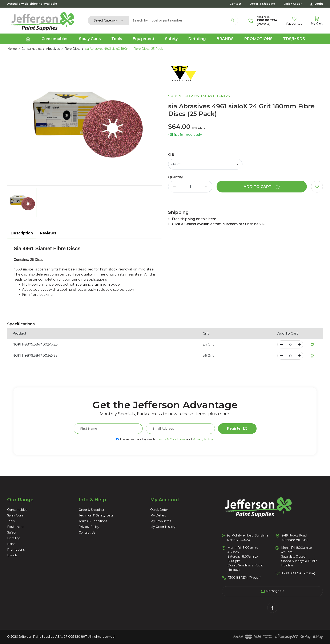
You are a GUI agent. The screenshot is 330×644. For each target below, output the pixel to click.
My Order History (163, 527)
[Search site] (233, 20)
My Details (158, 515)
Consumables (17, 510)
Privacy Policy (203, 439)
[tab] (22, 233)
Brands (225, 39)
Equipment (15, 527)
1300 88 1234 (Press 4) (267, 22)
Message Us (272, 591)
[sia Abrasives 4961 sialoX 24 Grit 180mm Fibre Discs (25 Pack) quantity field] (190, 187)
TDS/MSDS (294, 39)
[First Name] (108, 429)
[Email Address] (180, 429)
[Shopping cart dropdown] (317, 20)
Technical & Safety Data (96, 515)
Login (317, 4)
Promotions (258, 39)
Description (22, 233)
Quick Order (293, 4)
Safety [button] (171, 39)
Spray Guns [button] (90, 39)
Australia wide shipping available (32, 4)
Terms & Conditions (171, 439)
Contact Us (87, 532)
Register (237, 429)
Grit (171, 155)
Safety (12, 532)
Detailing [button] (197, 39)
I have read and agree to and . (165, 439)
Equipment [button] (144, 39)
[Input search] (178, 20)
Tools (11, 521)
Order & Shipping (262, 4)
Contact (235, 4)
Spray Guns (15, 515)
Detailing (14, 538)
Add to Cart (262, 187)
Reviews (48, 233)
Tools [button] (117, 39)
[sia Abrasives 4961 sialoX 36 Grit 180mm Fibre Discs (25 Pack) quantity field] (290, 356)
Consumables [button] (55, 39)
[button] (317, 187)
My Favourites (161, 521)
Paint (11, 544)
